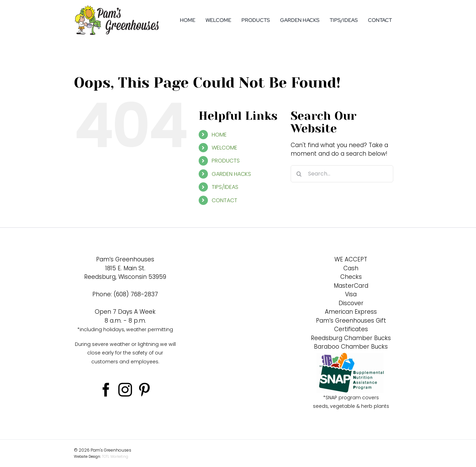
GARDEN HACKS (231, 174)
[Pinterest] (144, 390)
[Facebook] (106, 390)
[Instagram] (125, 390)
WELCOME (224, 148)
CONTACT (224, 200)
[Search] (299, 174)
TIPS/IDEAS (225, 187)
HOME (219, 135)
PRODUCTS (226, 161)
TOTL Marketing (115, 457)
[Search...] (342, 174)
